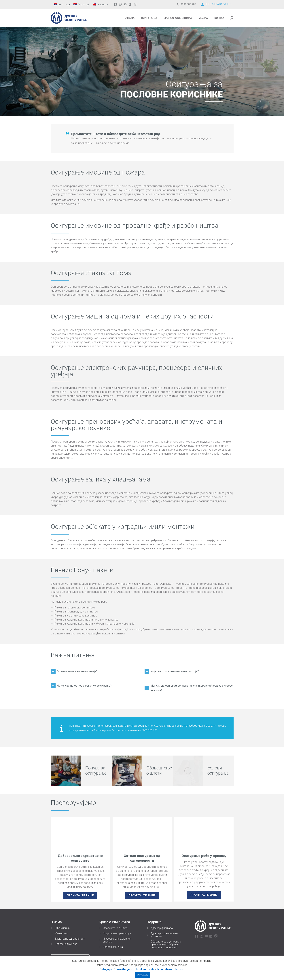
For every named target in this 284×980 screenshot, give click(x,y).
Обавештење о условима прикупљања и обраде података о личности (166, 945)
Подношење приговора (117, 933)
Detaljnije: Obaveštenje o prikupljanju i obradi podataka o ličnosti (142, 969)
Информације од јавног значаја (117, 940)
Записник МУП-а (113, 947)
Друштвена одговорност (70, 939)
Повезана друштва (66, 944)
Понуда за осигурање (96, 771)
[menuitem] (62, 4)
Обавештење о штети (159, 771)
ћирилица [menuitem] (84, 4)
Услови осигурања (218, 771)
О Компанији (63, 928)
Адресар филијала (162, 928)
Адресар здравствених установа (164, 935)
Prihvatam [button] (143, 975)
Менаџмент (62, 933)
